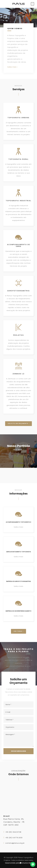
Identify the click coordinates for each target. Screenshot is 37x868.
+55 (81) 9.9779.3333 (14, 838)
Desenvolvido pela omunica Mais (19, 863)
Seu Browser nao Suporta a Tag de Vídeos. (18, 18)
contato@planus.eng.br (15, 843)
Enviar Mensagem (18, 751)
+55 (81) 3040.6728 (13, 832)
